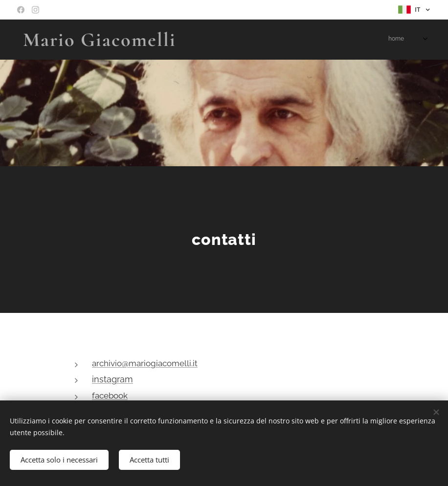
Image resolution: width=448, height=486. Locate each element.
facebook (110, 396)
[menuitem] (340, 40)
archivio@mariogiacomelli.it (145, 363)
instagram (112, 379)
